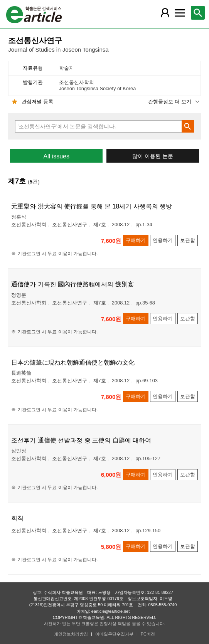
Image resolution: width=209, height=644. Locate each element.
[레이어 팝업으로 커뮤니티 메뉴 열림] (180, 13)
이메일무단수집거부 (114, 634)
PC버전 (148, 634)
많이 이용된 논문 (153, 156)
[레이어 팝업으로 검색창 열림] (198, 13)
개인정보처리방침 (71, 634)
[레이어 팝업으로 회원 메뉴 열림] (165, 13)
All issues (56, 156)
